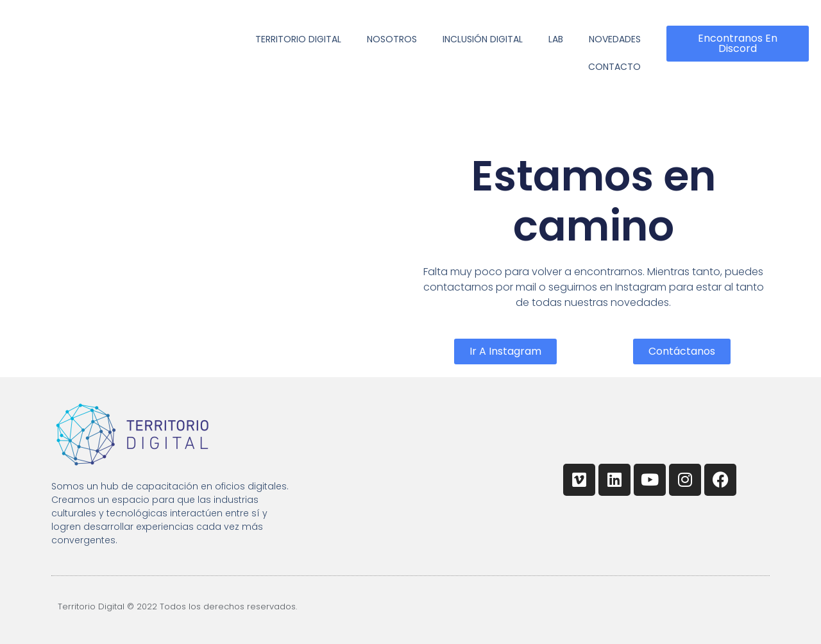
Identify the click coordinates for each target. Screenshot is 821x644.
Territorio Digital (298, 39)
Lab (556, 39)
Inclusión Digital (483, 39)
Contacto (614, 67)
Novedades (615, 39)
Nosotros (392, 39)
